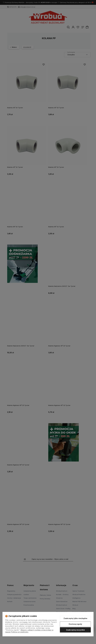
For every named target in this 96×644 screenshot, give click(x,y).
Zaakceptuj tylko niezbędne (75, 618)
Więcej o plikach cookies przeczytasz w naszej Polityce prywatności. (29, 631)
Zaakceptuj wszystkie (75, 630)
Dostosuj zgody (75, 624)
